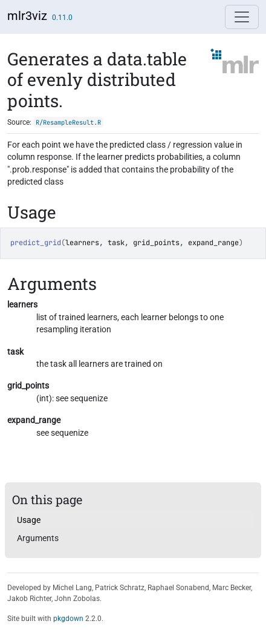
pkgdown (68, 619)
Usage (29, 520)
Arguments (38, 538)
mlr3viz (27, 16)
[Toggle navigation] (242, 17)
